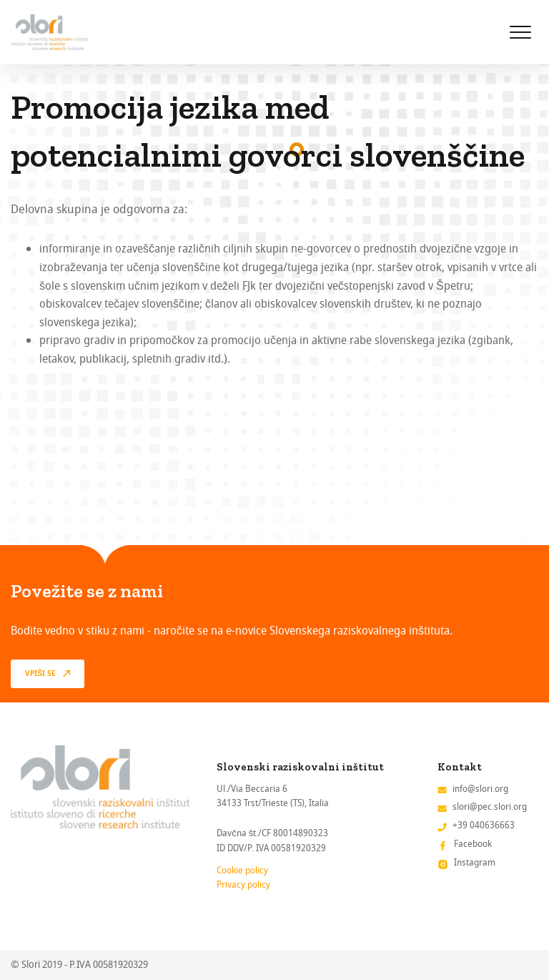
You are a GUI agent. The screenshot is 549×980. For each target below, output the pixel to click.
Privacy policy (243, 885)
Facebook (473, 844)
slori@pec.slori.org (490, 807)
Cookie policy (242, 870)
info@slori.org (480, 789)
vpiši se (40, 674)
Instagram (475, 862)
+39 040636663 (484, 825)
